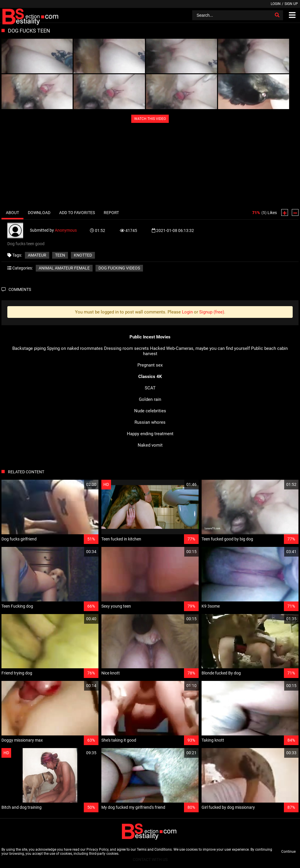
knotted (83, 255)
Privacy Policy (97, 850)
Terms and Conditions (154, 850)
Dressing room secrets (126, 348)
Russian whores (150, 422)
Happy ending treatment (150, 434)
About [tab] (12, 213)
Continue (288, 852)
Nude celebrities (150, 411)
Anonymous (66, 230)
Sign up (291, 4)
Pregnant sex (150, 365)
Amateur (37, 255)
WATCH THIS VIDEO (150, 119)
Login (276, 4)
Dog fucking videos (119, 268)
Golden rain (150, 399)
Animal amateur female (64, 268)
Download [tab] (39, 213)
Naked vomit (150, 445)
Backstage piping (29, 348)
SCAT (150, 388)
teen (60, 255)
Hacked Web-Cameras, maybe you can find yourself (200, 348)
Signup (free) (212, 312)
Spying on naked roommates (75, 348)
